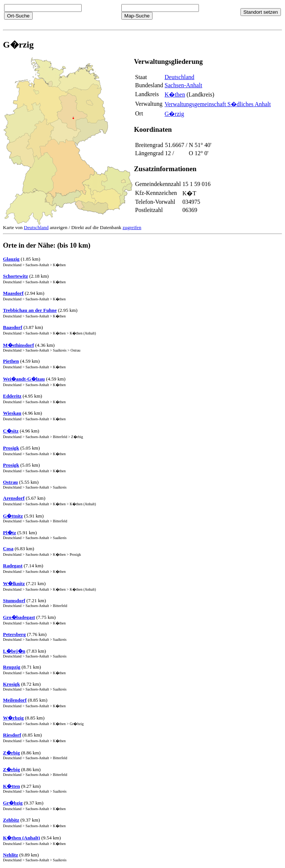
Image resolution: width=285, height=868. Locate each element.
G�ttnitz (13, 516)
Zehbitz (11, 820)
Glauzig (11, 259)
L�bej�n (14, 651)
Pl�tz (9, 533)
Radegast (13, 566)
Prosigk (11, 448)
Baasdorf (13, 327)
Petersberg (14, 634)
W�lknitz (14, 583)
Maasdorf (13, 293)
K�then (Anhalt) (22, 838)
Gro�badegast (19, 617)
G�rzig (174, 114)
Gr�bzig (13, 803)
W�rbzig (13, 718)
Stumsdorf (14, 601)
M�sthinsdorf (18, 345)
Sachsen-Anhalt (184, 85)
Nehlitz (11, 855)
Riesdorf (12, 735)
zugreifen (132, 227)
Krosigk (12, 684)
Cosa (8, 549)
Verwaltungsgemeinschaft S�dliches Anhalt (218, 104)
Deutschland (180, 77)
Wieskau (12, 413)
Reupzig (12, 667)
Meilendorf (15, 700)
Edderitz (12, 396)
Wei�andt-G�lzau (24, 379)
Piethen (11, 361)
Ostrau (10, 482)
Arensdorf (14, 498)
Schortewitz (15, 276)
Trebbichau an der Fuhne (30, 310)
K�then (175, 94)
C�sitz (11, 431)
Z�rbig (12, 753)
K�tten (12, 786)
